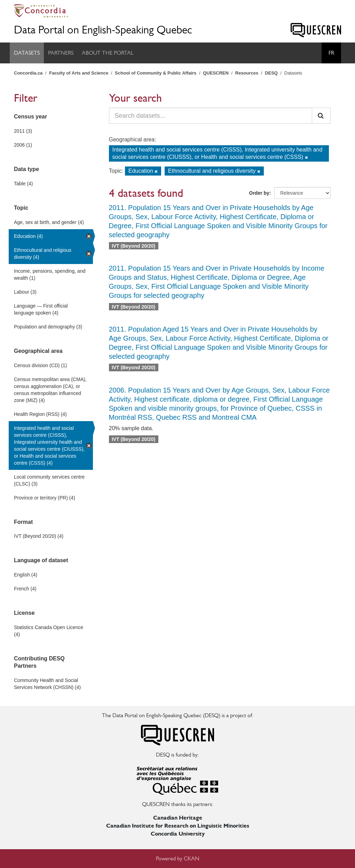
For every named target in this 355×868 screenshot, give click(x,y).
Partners (61, 53)
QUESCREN (216, 73)
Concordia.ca (28, 73)
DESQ (271, 73)
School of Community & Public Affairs (156, 73)
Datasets (27, 53)
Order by (259, 193)
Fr (331, 53)
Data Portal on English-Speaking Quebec (103, 30)
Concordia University (178, 834)
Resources (247, 73)
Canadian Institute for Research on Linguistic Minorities (178, 826)
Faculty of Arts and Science (79, 73)
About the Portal (108, 53)
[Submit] (321, 116)
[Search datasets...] (211, 116)
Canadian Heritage (178, 818)
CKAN (192, 858)
